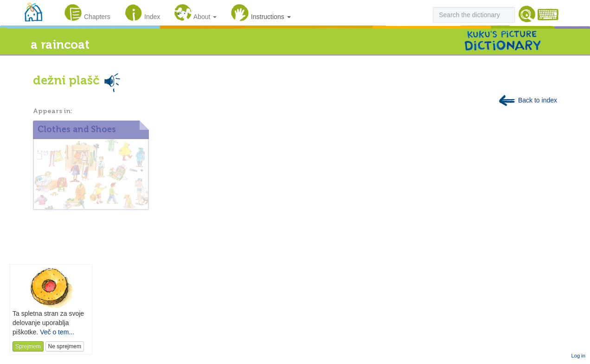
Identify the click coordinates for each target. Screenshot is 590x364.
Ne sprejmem (65, 346)
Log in (578, 356)
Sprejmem (28, 346)
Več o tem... (57, 332)
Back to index (527, 100)
